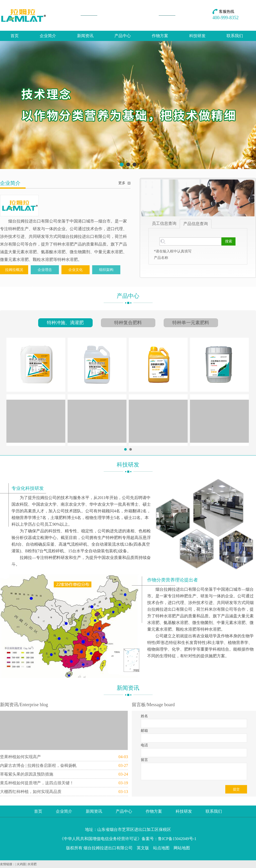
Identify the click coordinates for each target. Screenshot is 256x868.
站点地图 (161, 848)
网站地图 (182, 848)
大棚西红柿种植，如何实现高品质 (31, 792)
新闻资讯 (85, 36)
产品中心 (123, 36)
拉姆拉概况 (14, 270)
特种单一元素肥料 (191, 323)
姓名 (144, 716)
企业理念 (45, 270)
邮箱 (144, 731)
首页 (15, 36)
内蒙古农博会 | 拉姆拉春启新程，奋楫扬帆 (38, 765)
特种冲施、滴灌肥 (65, 323)
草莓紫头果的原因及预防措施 (27, 774)
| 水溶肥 (31, 864)
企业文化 (76, 270)
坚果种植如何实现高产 (20, 757)
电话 (144, 745)
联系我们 (235, 36)
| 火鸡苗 (21, 864)
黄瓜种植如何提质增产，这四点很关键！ (37, 783)
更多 (122, 183)
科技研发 (197, 36)
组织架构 (106, 270)
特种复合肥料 (128, 323)
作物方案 (160, 36)
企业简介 (48, 36)
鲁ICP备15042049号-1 (177, 839)
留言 (144, 760)
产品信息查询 (196, 224)
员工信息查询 (164, 223)
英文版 (143, 848)
